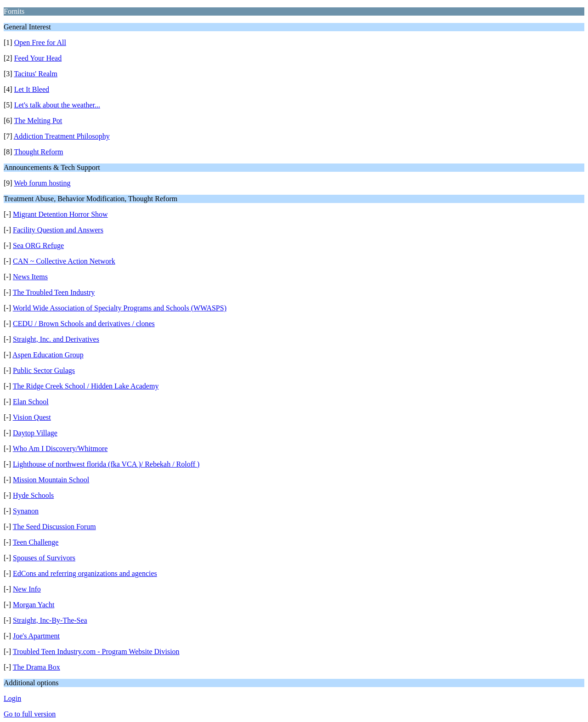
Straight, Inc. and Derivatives (56, 339)
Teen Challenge (36, 542)
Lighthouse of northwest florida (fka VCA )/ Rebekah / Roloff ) (106, 464)
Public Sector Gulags (44, 370)
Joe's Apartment (36, 636)
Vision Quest (32, 417)
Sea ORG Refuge (38, 245)
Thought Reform (38, 152)
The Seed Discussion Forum (54, 527)
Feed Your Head (38, 58)
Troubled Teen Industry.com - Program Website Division (96, 651)
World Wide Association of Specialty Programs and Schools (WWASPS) (120, 308)
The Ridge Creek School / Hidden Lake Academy (86, 386)
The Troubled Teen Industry (54, 292)
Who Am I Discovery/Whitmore (60, 448)
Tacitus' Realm (36, 74)
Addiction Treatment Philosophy (62, 136)
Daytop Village (35, 433)
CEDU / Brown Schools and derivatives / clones (84, 324)
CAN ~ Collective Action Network (64, 261)
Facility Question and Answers (58, 230)
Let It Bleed (32, 89)
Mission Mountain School (51, 480)
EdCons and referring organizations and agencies (85, 573)
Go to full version (30, 714)
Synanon (26, 511)
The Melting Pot (38, 121)
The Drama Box (37, 667)
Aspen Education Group (48, 355)
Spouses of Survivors (44, 558)
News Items (30, 277)
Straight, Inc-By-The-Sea (50, 620)
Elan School (31, 402)
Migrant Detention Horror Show (60, 214)
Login (12, 698)
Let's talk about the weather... (57, 105)
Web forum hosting (42, 183)
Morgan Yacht (34, 605)
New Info (27, 589)
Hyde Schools (33, 495)
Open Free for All (40, 42)
